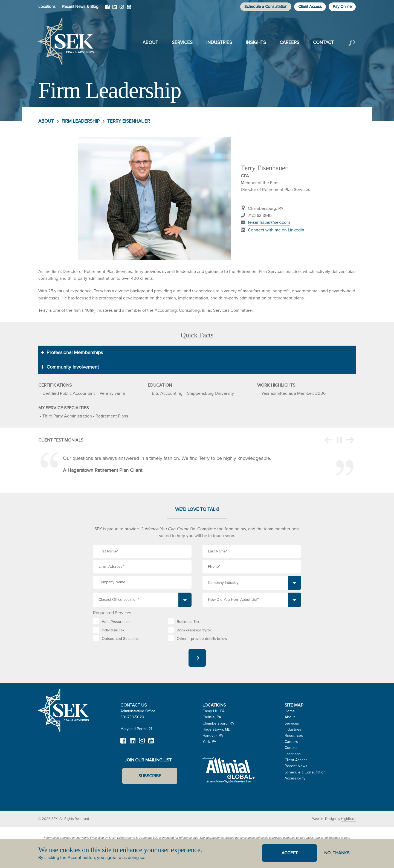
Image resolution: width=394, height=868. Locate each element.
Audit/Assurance (116, 622)
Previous (328, 440)
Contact (323, 42)
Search (352, 47)
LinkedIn (115, 9)
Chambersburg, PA (218, 723)
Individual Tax (113, 630)
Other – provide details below (202, 639)
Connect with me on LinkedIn (276, 230)
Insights (256, 42)
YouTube (129, 9)
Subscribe (150, 776)
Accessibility (295, 778)
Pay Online (342, 7)
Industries (219, 42)
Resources (294, 736)
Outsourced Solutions (120, 639)
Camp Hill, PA (214, 711)
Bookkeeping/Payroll (194, 630)
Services (182, 42)
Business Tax (188, 622)
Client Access (310, 7)
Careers (289, 42)
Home (290, 711)
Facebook (108, 9)
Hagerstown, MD (217, 729)
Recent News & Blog (80, 7)
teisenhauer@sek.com (269, 222)
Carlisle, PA (212, 717)
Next (350, 440)
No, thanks (337, 853)
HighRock (348, 819)
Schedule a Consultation (266, 7)
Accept (290, 853)
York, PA (209, 742)
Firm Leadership (81, 121)
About (150, 42)
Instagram (122, 9)
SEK (66, 42)
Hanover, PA (213, 736)
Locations (47, 7)
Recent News (296, 766)
